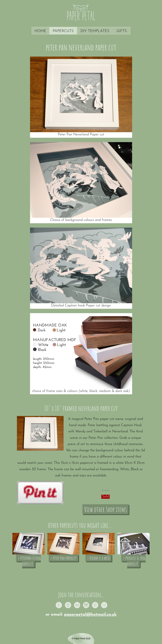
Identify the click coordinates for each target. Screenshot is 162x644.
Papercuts (63, 31)
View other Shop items (105, 509)
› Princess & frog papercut (134, 561)
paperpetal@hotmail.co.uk (90, 615)
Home (40, 31)
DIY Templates (95, 31)
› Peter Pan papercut (64, 558)
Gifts (122, 31)
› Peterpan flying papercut (29, 561)
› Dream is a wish (98, 558)
